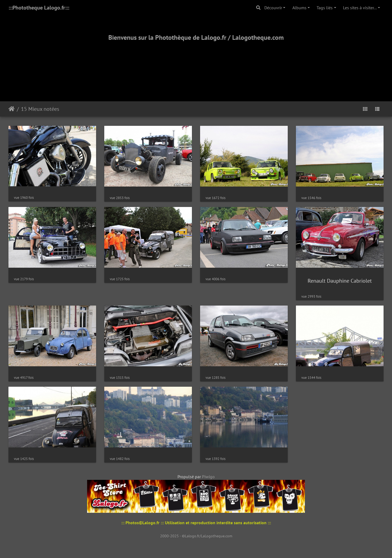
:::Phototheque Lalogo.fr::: (39, 8)
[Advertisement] (196, 65)
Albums (299, 8)
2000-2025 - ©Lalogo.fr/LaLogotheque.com (196, 536)
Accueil (12, 109)
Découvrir (273, 8)
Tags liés (325, 8)
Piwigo (208, 477)
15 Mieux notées (40, 109)
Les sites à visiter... (360, 8)
